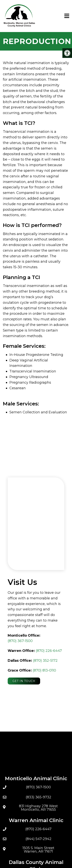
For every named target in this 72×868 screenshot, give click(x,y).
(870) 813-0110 (44, 670)
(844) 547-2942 (38, 839)
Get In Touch (24, 681)
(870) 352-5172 (45, 661)
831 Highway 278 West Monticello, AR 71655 (38, 808)
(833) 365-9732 (38, 797)
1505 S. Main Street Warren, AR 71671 (38, 850)
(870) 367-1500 (20, 641)
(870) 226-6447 (49, 651)
